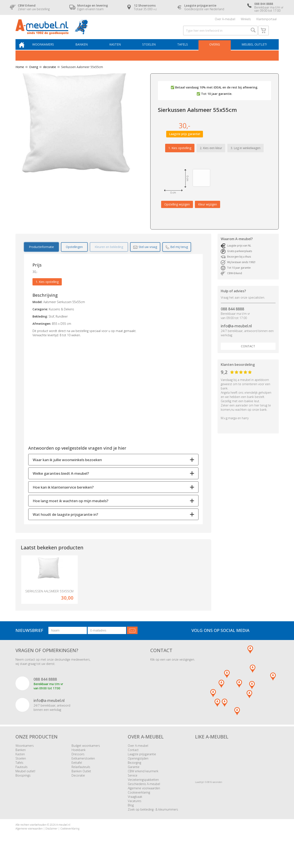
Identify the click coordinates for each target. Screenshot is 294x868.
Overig (215, 50)
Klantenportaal (267, 20)
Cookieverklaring (139, 807)
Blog (131, 820)
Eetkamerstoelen (83, 773)
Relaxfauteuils (81, 781)
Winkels (246, 20)
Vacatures (135, 815)
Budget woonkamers (86, 760)
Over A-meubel (225, 20)
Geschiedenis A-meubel (144, 798)
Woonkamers (48, 50)
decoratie (48, 73)
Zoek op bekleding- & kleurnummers (153, 824)
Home (20, 73)
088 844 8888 (232, 315)
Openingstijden (138, 773)
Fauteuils (22, 781)
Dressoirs (78, 769)
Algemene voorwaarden (144, 803)
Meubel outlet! (254, 50)
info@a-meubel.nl (236, 332)
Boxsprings (23, 790)
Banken (86, 50)
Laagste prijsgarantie (142, 769)
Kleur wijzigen (207, 211)
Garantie (134, 781)
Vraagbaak (135, 811)
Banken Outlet (81, 786)
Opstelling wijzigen (177, 211)
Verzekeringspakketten (143, 794)
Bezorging (134, 777)
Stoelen (151, 50)
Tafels (184, 50)
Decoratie (78, 790)
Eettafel (77, 777)
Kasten (118, 50)
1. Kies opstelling (180, 154)
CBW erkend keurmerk (143, 786)
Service (133, 790)
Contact (248, 353)
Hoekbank (79, 764)
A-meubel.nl (63, 839)
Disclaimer (51, 843)
